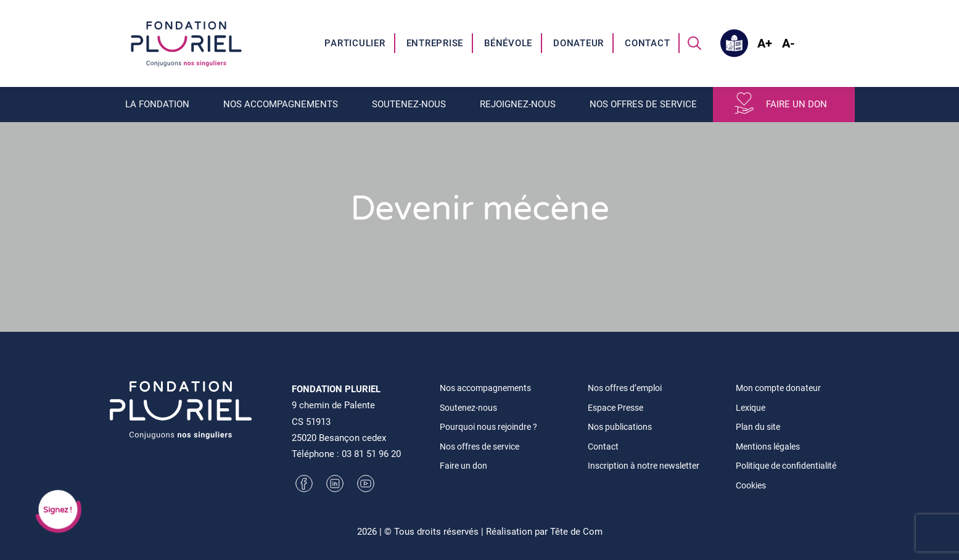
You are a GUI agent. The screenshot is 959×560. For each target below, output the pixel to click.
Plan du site (758, 427)
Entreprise (435, 43)
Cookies (751, 485)
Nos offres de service (643, 104)
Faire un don (796, 104)
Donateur (578, 43)
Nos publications (620, 427)
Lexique (751, 408)
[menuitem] (355, 43)
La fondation (157, 104)
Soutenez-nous (409, 104)
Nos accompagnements (281, 104)
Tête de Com (576, 532)
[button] (694, 43)
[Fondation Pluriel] (187, 43)
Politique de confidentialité (786, 466)
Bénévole (508, 43)
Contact (647, 43)
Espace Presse (615, 408)
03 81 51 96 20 (371, 454)
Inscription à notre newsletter (644, 466)
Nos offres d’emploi (625, 388)
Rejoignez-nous (518, 104)
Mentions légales (768, 447)
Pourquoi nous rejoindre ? (488, 427)
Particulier (355, 43)
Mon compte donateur (778, 388)
